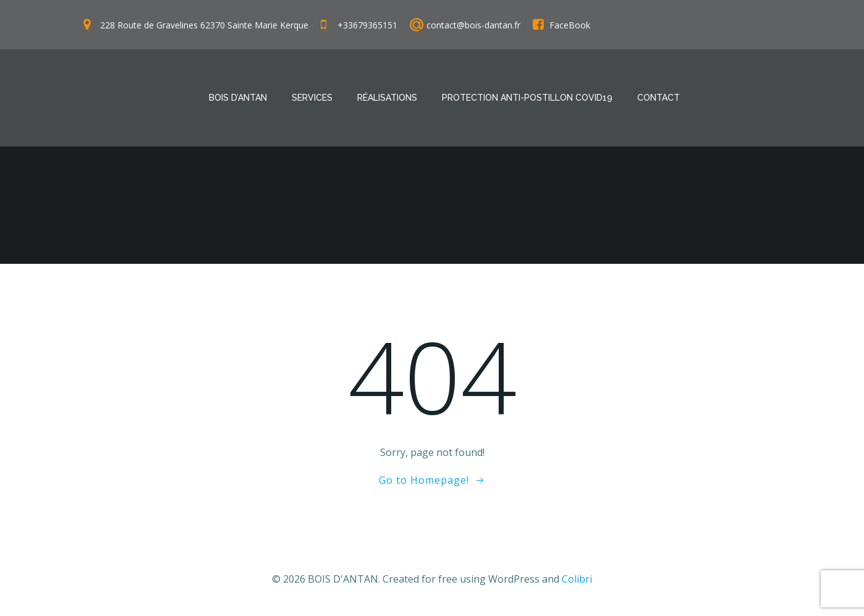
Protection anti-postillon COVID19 (527, 98)
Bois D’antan (238, 98)
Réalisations (387, 98)
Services (312, 98)
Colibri (577, 579)
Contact (659, 98)
